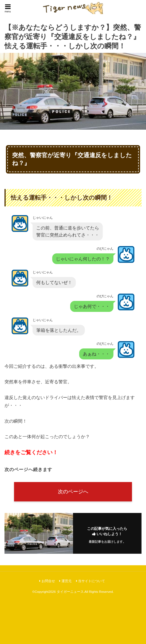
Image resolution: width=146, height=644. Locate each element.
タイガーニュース (70, 592)
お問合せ (48, 581)
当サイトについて (92, 581)
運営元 (67, 581)
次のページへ (73, 492)
